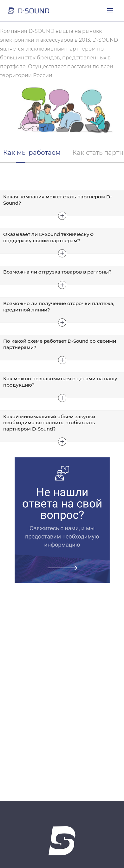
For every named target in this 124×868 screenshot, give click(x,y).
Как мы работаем (32, 153)
